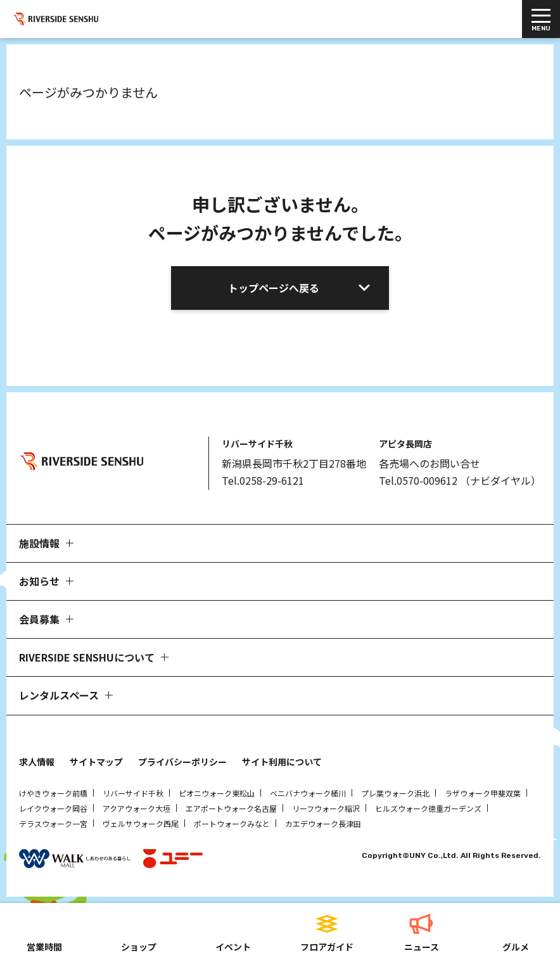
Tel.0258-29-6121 (263, 480)
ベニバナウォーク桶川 (308, 793)
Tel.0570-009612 (418, 480)
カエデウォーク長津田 (323, 823)
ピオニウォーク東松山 (217, 793)
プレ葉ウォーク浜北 (395, 793)
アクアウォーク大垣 (137, 808)
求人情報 (37, 762)
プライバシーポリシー (182, 762)
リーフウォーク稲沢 (326, 808)
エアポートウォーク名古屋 (231, 808)
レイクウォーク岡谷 (53, 808)
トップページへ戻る (274, 288)
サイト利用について (282, 762)
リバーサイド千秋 (133, 793)
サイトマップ (96, 762)
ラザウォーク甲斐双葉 (483, 793)
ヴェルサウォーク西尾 (141, 823)
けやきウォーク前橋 (53, 793)
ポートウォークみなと (232, 823)
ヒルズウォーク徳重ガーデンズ (428, 808)
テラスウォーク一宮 (53, 823)
